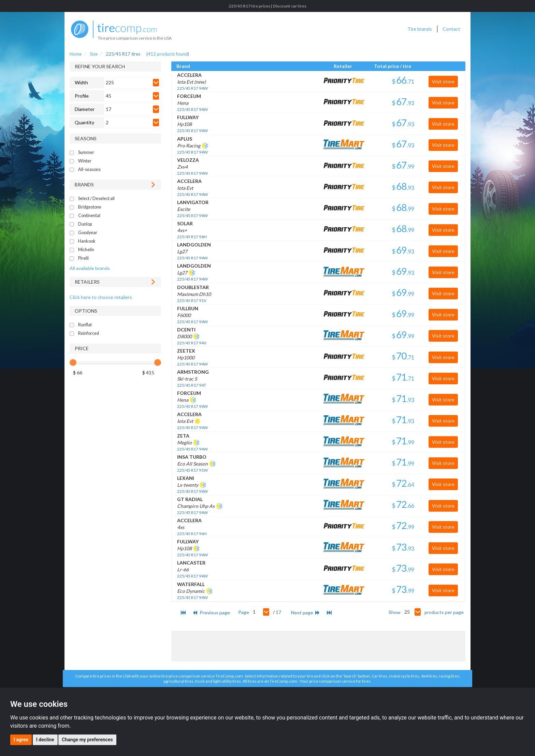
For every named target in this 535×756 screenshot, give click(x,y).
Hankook (87, 241)
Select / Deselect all (96, 198)
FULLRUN (188, 308)
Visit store (443, 81)
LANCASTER (191, 563)
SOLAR (185, 223)
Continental (89, 216)
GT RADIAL (190, 499)
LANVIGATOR (193, 202)
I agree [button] (21, 740)
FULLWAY (188, 117)
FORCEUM (189, 96)
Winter (85, 161)
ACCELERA (189, 75)
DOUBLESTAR (193, 287)
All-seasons (89, 169)
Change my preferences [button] (87, 740)
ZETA (183, 436)
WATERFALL (191, 584)
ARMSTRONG (193, 372)
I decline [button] (45, 740)
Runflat (85, 325)
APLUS (185, 139)
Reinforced (89, 333)
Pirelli (83, 258)
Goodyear (88, 233)
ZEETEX (186, 351)
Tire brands (420, 29)
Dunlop (85, 224)
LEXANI (186, 478)
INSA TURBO (192, 457)
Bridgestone (90, 207)
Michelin (86, 250)
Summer (86, 152)
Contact (451, 29)
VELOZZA (188, 160)
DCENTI (186, 330)
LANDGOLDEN (194, 245)
